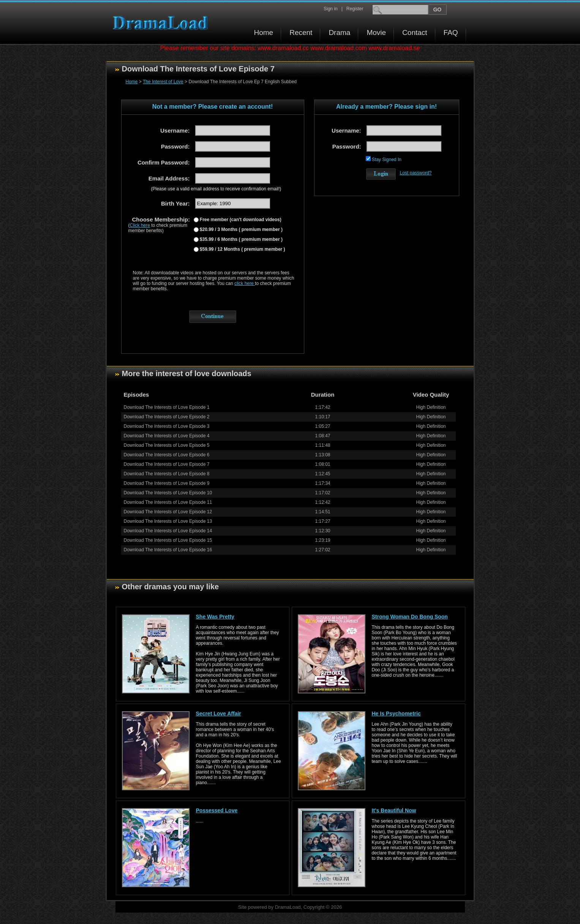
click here (245, 283)
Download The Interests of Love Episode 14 (168, 531)
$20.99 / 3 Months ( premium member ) (241, 229)
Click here (140, 225)
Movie (376, 32)
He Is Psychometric (396, 714)
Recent (301, 32)
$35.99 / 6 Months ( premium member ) (241, 239)
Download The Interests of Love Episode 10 (168, 493)
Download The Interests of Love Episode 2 (167, 417)
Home (264, 32)
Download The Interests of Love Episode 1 (167, 407)
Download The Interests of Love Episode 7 (167, 464)
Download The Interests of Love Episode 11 (168, 502)
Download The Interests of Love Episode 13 (168, 521)
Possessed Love (217, 810)
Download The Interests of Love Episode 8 (167, 474)
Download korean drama (162, 23)
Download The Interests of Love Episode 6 (167, 455)
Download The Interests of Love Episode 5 (167, 445)
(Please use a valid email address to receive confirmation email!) (216, 189)
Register (355, 9)
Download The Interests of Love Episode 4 (167, 436)
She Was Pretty (215, 617)
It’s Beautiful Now (394, 810)
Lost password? (416, 173)
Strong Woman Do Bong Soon (410, 617)
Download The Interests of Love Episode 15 (168, 540)
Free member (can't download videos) (240, 220)
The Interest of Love (163, 82)
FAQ (451, 32)
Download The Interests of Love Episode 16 (168, 550)
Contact (415, 32)
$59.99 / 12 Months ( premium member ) (242, 249)
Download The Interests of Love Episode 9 (167, 483)
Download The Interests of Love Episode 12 (168, 512)
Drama (339, 32)
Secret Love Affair (219, 714)
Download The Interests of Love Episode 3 (167, 426)
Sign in (331, 9)
